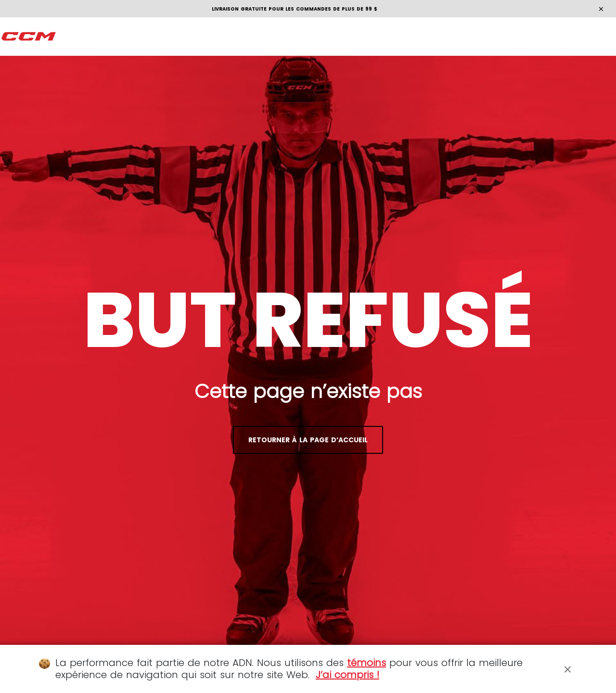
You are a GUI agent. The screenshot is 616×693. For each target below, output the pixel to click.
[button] (73, 37)
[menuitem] (73, 37)
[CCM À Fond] (29, 37)
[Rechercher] (522, 37)
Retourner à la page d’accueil (308, 440)
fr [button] (590, 36)
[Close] (568, 669)
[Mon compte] (541, 37)
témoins (366, 663)
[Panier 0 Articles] (559, 37)
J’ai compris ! (347, 675)
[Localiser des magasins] (503, 37)
